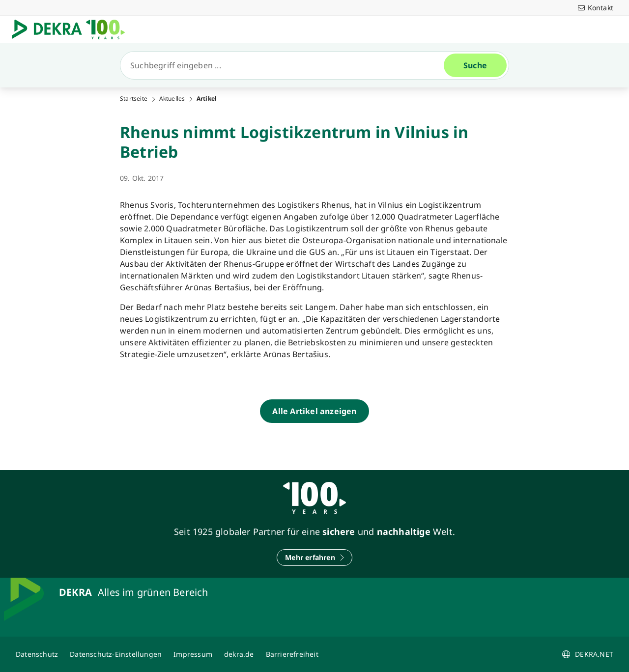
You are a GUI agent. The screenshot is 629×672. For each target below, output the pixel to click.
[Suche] (286, 65)
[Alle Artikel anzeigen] (314, 411)
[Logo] (72, 29)
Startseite (134, 99)
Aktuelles (172, 99)
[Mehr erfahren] (314, 558)
